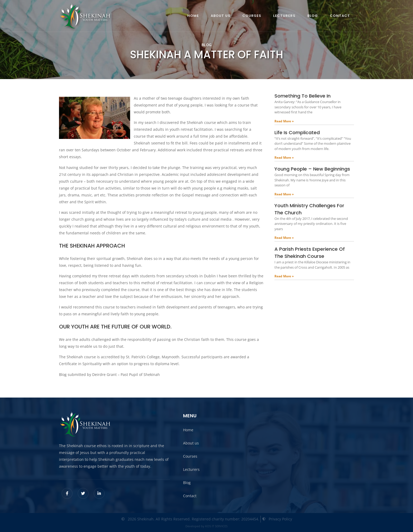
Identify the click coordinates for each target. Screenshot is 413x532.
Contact (340, 16)
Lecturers (284, 16)
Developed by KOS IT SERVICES (206, 526)
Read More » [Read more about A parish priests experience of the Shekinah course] (284, 276)
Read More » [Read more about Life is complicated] (284, 158)
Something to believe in (303, 96)
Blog (313, 16)
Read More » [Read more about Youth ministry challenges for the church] (284, 238)
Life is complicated (297, 132)
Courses (252, 16)
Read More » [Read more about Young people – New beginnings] (284, 194)
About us (221, 16)
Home (193, 16)
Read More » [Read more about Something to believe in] (284, 121)
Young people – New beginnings (312, 169)
